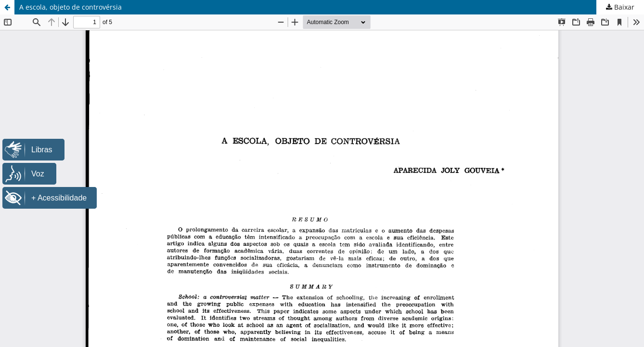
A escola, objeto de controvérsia (71, 7)
